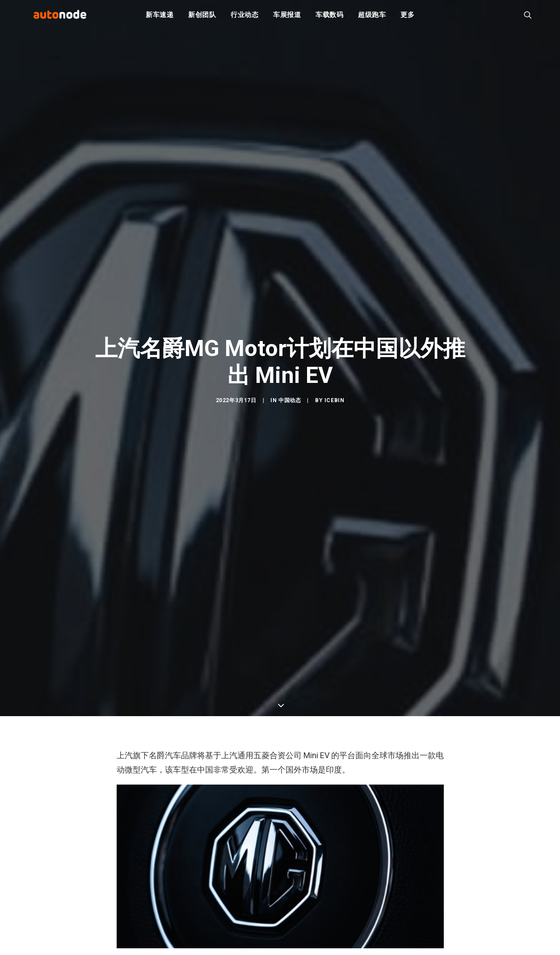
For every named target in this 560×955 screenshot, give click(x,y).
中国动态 (290, 404)
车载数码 (330, 18)
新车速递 (160, 18)
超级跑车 (372, 18)
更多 (408, 18)
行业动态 (245, 18)
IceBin (335, 404)
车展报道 (287, 18)
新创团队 (202, 18)
